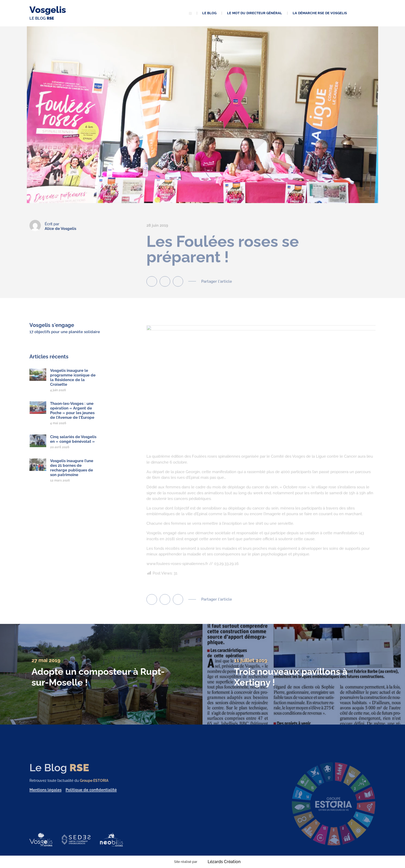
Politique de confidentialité (91, 795)
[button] (190, 13)
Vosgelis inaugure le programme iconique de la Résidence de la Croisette (73, 382)
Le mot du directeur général (255, 13)
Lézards (224, 862)
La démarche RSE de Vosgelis (320, 13)
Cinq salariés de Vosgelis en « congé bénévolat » (73, 444)
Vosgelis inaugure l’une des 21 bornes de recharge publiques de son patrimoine (72, 473)
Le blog (209, 13)
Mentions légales (45, 795)
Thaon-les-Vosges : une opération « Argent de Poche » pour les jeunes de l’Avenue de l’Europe (72, 416)
